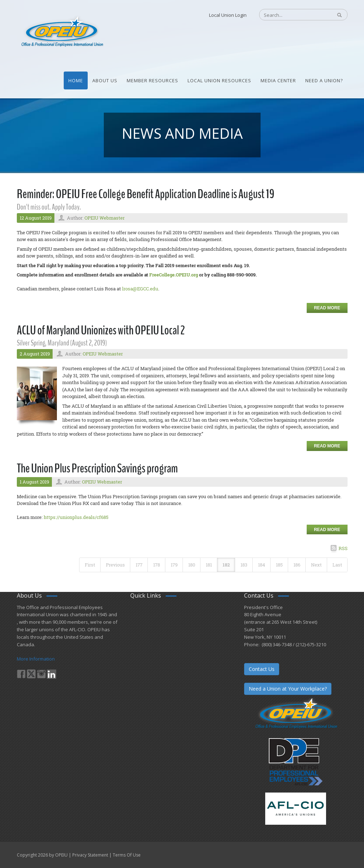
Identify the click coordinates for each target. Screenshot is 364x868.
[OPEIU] (62, 31)
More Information (36, 659)
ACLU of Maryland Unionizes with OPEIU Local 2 (101, 330)
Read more (327, 308)
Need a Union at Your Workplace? (288, 689)
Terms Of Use (127, 855)
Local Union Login (228, 15)
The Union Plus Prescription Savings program (97, 468)
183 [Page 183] (244, 565)
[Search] (292, 15)
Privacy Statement (90, 855)
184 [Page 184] (262, 565)
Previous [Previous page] (115, 565)
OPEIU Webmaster (105, 218)
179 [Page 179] (174, 565)
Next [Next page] (316, 565)
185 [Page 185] (279, 565)
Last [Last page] (337, 565)
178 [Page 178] (157, 565)
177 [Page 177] (139, 565)
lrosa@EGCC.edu (140, 289)
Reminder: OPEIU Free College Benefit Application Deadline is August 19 (146, 194)
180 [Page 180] (192, 565)
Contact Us (262, 669)
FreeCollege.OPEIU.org (174, 275)
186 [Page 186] (297, 565)
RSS (343, 548)
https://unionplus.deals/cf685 (76, 517)
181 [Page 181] (209, 565)
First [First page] (90, 565)
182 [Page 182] (226, 565)
